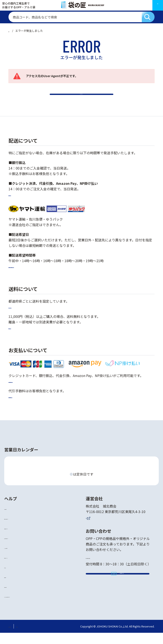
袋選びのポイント (18, 568)
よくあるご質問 (16, 558)
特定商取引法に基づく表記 (25, 637)
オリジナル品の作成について (26, 607)
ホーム (13, 31)
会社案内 (11, 588)
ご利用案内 (13, 519)
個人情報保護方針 (58, 637)
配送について (19, 206)
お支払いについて (18, 539)
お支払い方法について (25, 392)
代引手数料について (24, 408)
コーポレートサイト (101, 528)
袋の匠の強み (14, 597)
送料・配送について (20, 529)
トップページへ (81, 100)
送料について (19, 339)
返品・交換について (20, 549)
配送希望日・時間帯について (31, 277)
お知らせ (11, 578)
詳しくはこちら (20, 318)
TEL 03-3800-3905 (104, 568)
